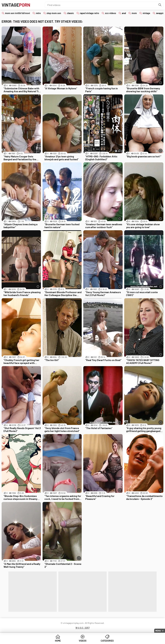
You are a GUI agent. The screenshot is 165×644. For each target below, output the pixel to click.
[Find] (160, 5)
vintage (146, 13)
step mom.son (54, 13)
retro (38, 13)
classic (70, 13)
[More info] (38, 83)
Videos (83, 641)
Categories (107, 641)
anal (124, 13)
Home (58, 641)
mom (134, 13)
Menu (158, 631)
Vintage (16, 5)
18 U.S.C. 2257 (82, 628)
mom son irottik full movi (17, 13)
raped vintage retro (89, 13)
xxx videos (110, 13)
